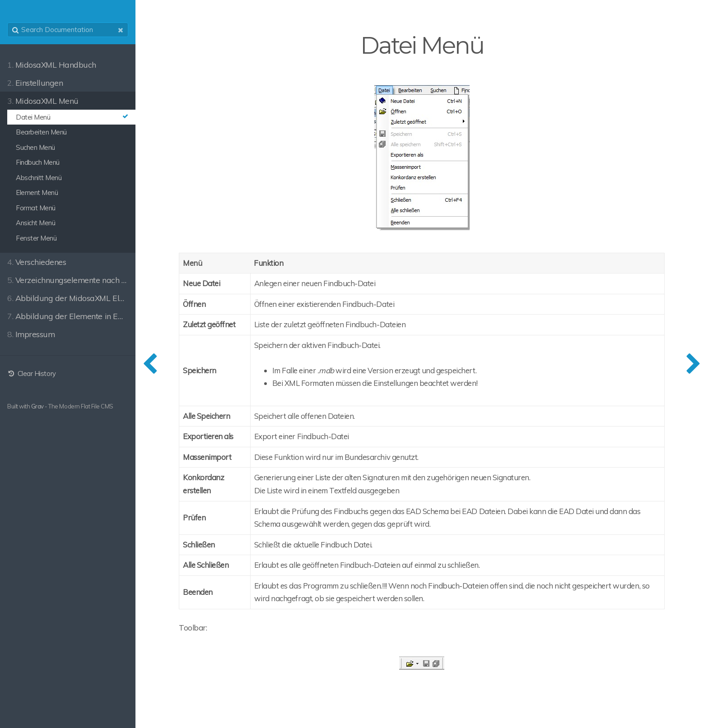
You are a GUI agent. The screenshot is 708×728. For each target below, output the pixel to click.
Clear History (32, 373)
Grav (37, 406)
